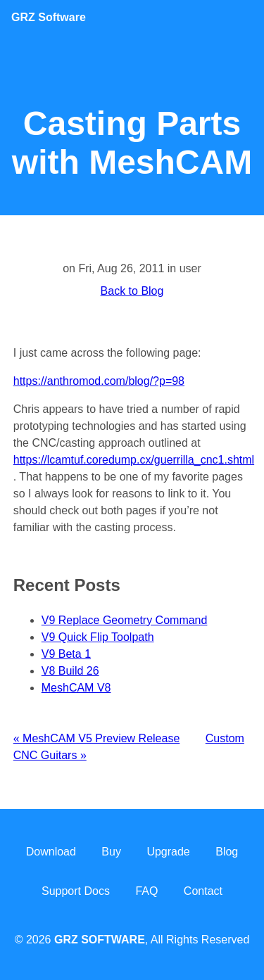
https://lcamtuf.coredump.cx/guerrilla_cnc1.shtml (134, 460)
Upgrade (168, 852)
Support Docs (76, 891)
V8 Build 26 (70, 671)
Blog (227, 852)
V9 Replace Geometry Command (125, 620)
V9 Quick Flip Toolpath (98, 637)
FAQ (146, 891)
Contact (203, 891)
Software (49, 17)
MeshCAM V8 (76, 688)
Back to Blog (132, 291)
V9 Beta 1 (66, 654)
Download (51, 852)
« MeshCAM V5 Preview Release (97, 738)
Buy (111, 852)
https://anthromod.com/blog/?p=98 (99, 381)
